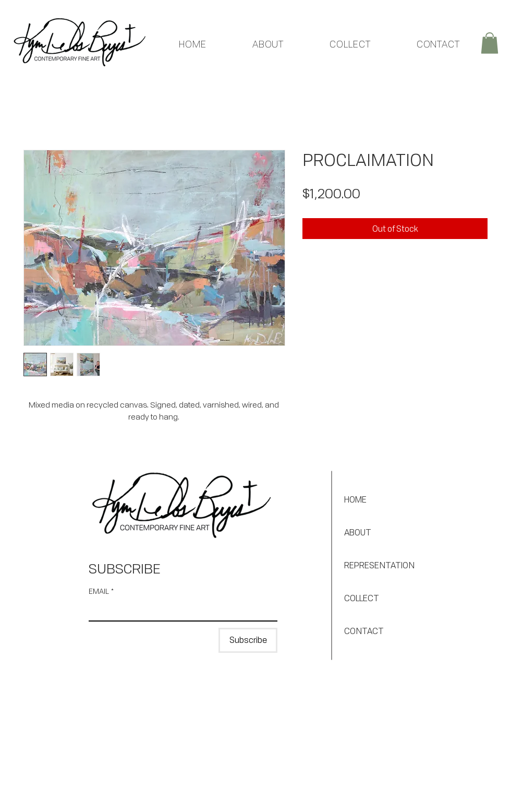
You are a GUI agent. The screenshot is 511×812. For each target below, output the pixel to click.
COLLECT (362, 598)
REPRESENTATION (379, 565)
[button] (490, 43)
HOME (355, 499)
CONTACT (364, 631)
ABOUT (358, 532)
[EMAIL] (180, 610)
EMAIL (101, 591)
